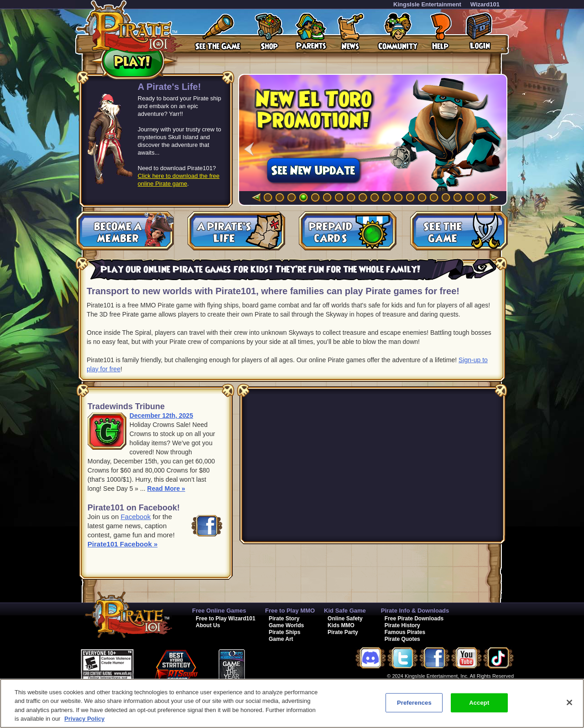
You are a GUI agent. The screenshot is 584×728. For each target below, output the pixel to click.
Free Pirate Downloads (414, 619)
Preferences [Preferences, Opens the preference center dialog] (414, 703)
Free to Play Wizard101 (226, 619)
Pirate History (402, 625)
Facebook (136, 517)
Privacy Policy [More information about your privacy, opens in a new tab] (84, 719)
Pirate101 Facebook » (123, 544)
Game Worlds (286, 625)
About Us (208, 625)
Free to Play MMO (290, 611)
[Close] (569, 702)
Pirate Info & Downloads (415, 611)
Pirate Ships (284, 632)
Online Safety (345, 619)
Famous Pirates (405, 632)
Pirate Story (284, 619)
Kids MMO (341, 625)
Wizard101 (485, 4)
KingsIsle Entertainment (427, 4)
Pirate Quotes (402, 639)
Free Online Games (219, 611)
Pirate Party (343, 632)
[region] (292, 703)
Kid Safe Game (345, 611)
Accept (479, 703)
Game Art (281, 639)
